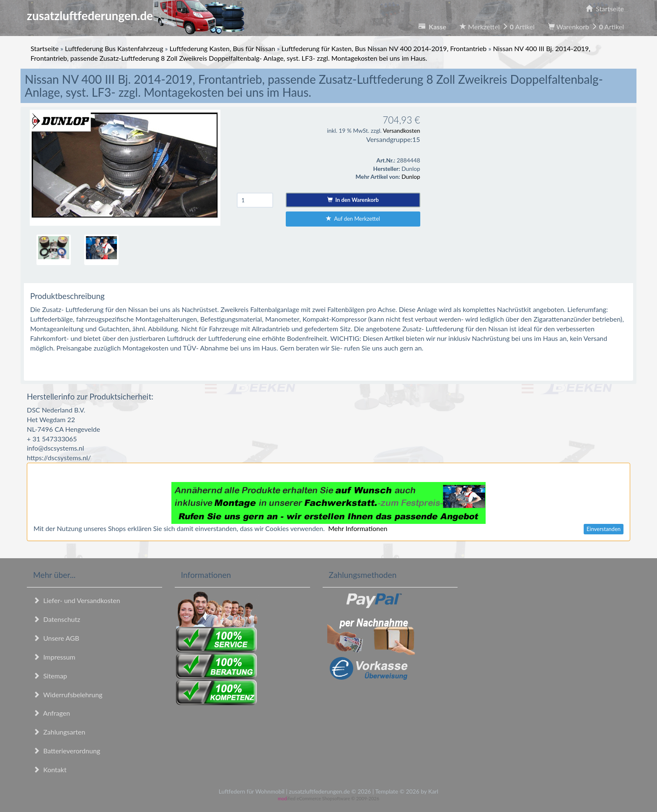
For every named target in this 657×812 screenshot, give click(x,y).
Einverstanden (604, 529)
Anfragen (52, 713)
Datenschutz (57, 619)
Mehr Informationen (358, 528)
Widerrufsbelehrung (68, 695)
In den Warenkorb (353, 200)
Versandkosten (402, 130)
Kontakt (50, 769)
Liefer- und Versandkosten (77, 600)
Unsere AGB (56, 638)
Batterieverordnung (67, 751)
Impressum (54, 657)
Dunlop (411, 177)
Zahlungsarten (59, 732)
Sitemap (50, 676)
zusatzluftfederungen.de (136, 15)
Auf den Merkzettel (353, 219)
